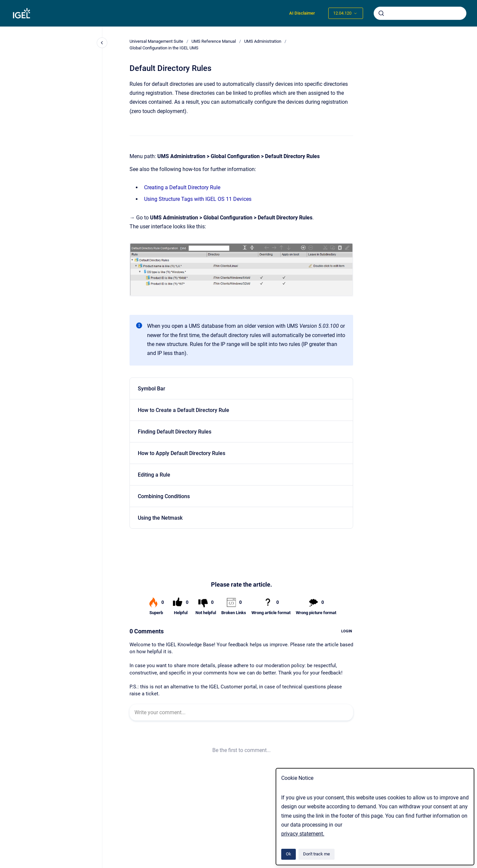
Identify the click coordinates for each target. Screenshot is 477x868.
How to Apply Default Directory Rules (182, 453)
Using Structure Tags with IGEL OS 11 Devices (198, 199)
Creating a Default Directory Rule (182, 187)
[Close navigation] (102, 43)
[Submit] (381, 13)
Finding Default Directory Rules (175, 432)
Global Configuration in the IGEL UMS (164, 48)
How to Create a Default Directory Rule (184, 410)
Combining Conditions (164, 496)
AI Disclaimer (302, 13)
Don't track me (317, 854)
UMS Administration (263, 41)
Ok (289, 854)
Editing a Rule (154, 475)
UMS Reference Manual (214, 41)
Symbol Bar (152, 389)
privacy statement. (303, 834)
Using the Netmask (160, 518)
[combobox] (420, 13)
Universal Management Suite (156, 41)
